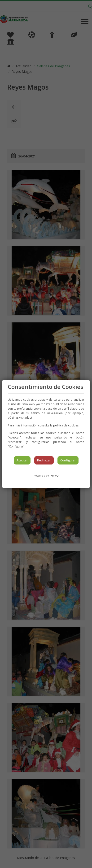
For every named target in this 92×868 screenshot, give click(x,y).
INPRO (54, 475)
